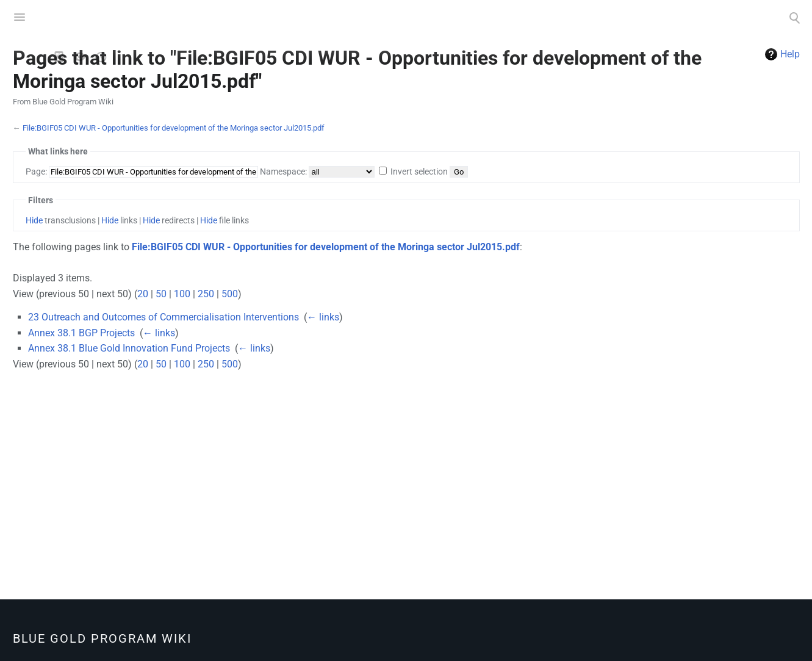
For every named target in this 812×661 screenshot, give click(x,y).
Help (790, 54)
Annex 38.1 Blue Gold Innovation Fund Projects (129, 348)
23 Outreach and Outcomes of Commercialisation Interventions (163, 317)
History (101, 57)
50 (161, 294)
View (59, 57)
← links (323, 317)
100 (182, 294)
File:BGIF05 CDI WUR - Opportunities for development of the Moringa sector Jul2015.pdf (174, 128)
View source (80, 57)
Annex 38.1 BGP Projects (81, 333)
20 (143, 294)
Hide (34, 220)
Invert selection (419, 172)
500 (230, 294)
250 (206, 294)
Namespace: (283, 172)
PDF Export (121, 57)
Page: (36, 172)
